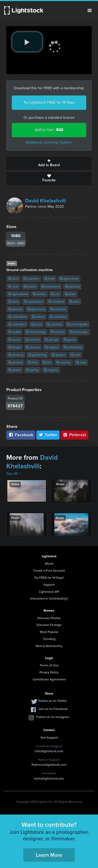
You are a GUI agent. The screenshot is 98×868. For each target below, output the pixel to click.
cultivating (73, 347)
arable (15, 332)
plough (52, 340)
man (75, 355)
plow (36, 324)
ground (15, 309)
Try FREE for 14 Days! (49, 578)
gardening (38, 355)
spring (32, 370)
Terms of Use (49, 665)
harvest (33, 340)
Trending (49, 639)
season (33, 347)
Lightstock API (49, 592)
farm (13, 279)
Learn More (49, 855)
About (49, 564)
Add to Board (49, 163)
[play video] (27, 42)
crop (81, 362)
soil (55, 294)
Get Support (49, 738)
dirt (47, 362)
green (70, 340)
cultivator (58, 317)
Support (49, 585)
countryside (77, 324)
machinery (51, 286)
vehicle (58, 332)
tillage (15, 347)
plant (70, 294)
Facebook (21, 435)
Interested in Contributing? (49, 598)
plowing (16, 355)
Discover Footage (49, 625)
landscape (79, 332)
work (14, 302)
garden (59, 355)
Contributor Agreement (49, 679)
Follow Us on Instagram (53, 717)
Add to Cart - (49, 130)
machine (31, 279)
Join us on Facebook (53, 709)
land (74, 302)
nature (38, 317)
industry (54, 324)
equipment (34, 302)
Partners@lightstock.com (49, 765)
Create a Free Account (49, 571)
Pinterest (74, 435)
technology (36, 332)
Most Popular (49, 632)
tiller (33, 362)
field (49, 279)
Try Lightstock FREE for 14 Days (49, 102)
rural (13, 286)
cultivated (17, 324)
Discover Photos (49, 618)
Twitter (48, 435)
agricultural (18, 294)
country (64, 362)
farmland (56, 302)
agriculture (69, 279)
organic (51, 370)
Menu (90, 10)
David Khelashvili (45, 201)
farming (72, 286)
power (15, 370)
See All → (14, 474)
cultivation (18, 317)
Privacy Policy (49, 672)
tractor (30, 286)
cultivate (58, 309)
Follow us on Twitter (53, 701)
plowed (15, 362)
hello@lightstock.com (49, 779)
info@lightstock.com (49, 751)
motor (14, 340)
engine (52, 347)
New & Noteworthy (49, 646)
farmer (39, 294)
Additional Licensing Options (49, 142)
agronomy (36, 309)
